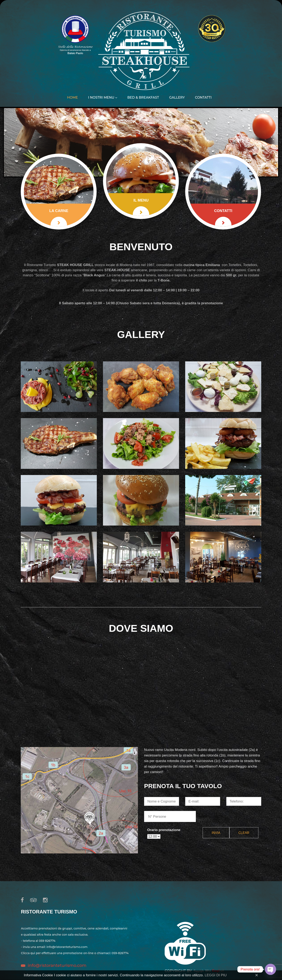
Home (72, 98)
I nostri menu (102, 98)
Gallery (177, 98)
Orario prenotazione (164, 830)
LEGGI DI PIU (216, 975)
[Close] (257, 975)
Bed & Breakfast (143, 98)
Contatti (203, 98)
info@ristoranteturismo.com (57, 965)
